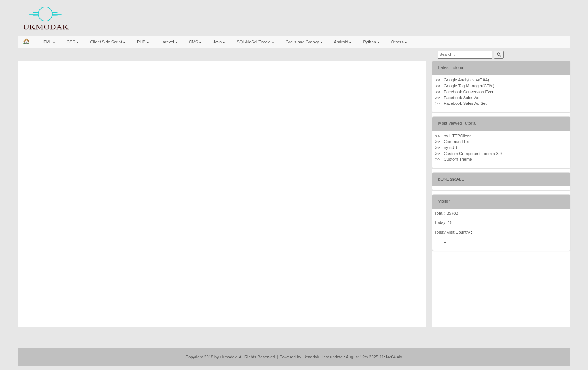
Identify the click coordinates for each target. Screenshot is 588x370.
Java (219, 42)
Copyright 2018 (199, 357)
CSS (73, 42)
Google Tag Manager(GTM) (469, 86)
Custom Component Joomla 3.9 (473, 154)
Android (343, 42)
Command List (457, 142)
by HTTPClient (457, 136)
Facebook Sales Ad (461, 98)
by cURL (451, 148)
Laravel (169, 42)
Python (371, 42)
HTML (48, 42)
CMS (195, 42)
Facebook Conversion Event (469, 92)
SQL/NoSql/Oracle (255, 42)
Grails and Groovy (304, 42)
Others (399, 42)
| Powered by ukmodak (298, 357)
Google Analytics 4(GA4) (466, 80)
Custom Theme (458, 159)
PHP (143, 42)
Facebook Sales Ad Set (465, 103)
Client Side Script (108, 42)
